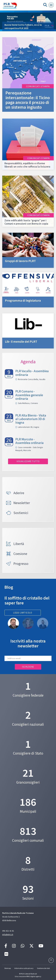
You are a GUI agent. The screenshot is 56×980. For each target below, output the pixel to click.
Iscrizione (28, 667)
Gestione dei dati (43, 968)
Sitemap (8, 968)
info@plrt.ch (8, 934)
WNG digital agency (34, 976)
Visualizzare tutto (28, 461)
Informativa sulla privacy (24, 968)
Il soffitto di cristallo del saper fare (27, 600)
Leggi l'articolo (23, 613)
